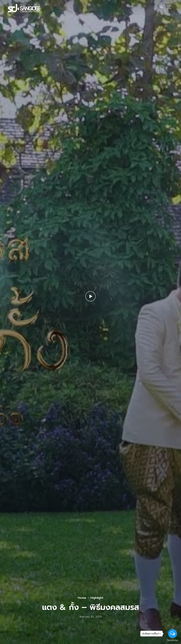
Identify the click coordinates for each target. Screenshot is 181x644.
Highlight (97, 598)
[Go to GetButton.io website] (173, 640)
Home (82, 598)
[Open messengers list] (173, 634)
